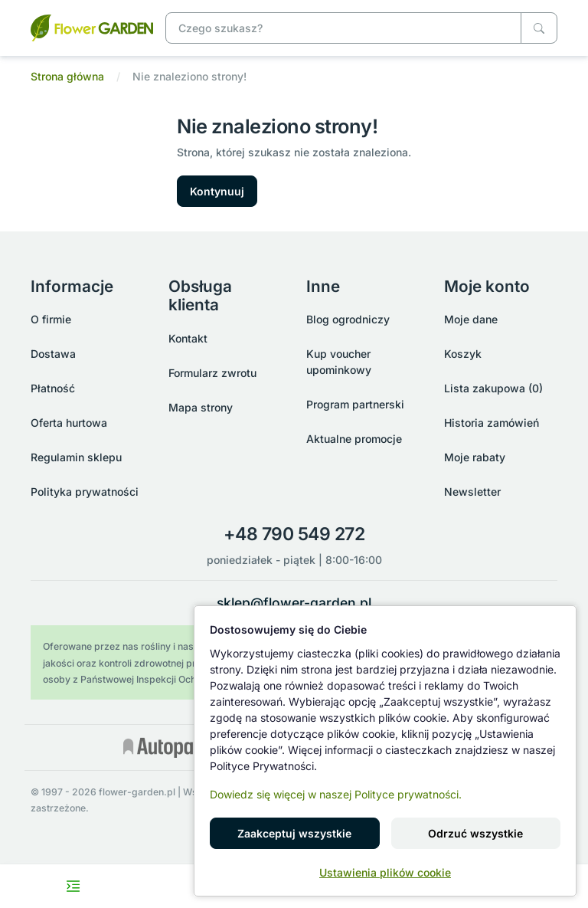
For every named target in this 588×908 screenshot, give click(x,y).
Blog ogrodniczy (348, 319)
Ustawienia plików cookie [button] (385, 872)
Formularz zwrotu (212, 373)
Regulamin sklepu (76, 457)
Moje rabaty (475, 457)
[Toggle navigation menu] (73, 886)
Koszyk (463, 354)
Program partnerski (355, 404)
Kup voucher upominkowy (339, 362)
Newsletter (472, 492)
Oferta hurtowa (69, 423)
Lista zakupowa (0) (493, 388)
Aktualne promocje (354, 439)
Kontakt (188, 338)
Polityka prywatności (85, 492)
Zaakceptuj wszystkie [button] (294, 833)
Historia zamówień (492, 423)
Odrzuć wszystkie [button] (475, 833)
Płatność (53, 388)
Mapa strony (201, 407)
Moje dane (471, 319)
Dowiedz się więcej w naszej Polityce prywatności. (336, 794)
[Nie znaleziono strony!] (92, 26)
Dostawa (53, 354)
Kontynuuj (217, 191)
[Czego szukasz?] (539, 28)
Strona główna (67, 76)
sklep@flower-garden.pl (294, 603)
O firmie (51, 319)
